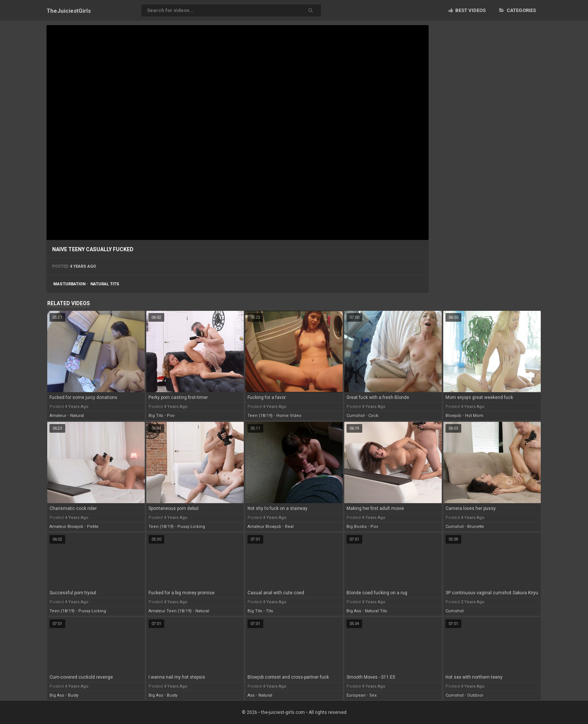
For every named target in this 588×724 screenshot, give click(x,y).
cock (373, 416)
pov (171, 416)
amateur (58, 416)
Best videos (467, 10)
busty (73, 695)
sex (373, 695)
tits (269, 611)
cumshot (355, 416)
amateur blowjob (66, 527)
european (356, 695)
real (289, 527)
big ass (354, 611)
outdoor (475, 695)
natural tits (105, 284)
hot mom (474, 416)
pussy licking (191, 527)
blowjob (453, 416)
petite (93, 527)
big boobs (357, 527)
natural (77, 416)
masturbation (69, 284)
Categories (517, 10)
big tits (156, 416)
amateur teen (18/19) (170, 611)
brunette (476, 527)
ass (251, 695)
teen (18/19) (260, 416)
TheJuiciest (69, 11)
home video (289, 416)
